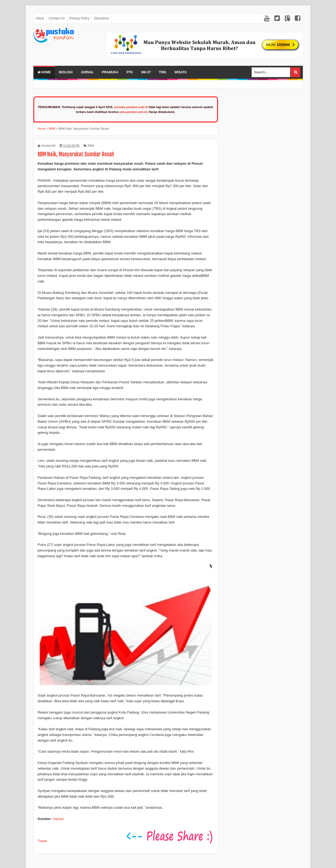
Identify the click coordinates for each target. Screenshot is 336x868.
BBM (91, 146)
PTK (130, 72)
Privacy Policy (79, 18)
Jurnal (87, 72)
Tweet (42, 841)
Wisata (181, 72)
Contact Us (57, 18)
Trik (163, 72)
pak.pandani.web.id (133, 112)
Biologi (66, 72)
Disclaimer (102, 18)
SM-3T (146, 72)
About (40, 18)
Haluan (58, 819)
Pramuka (110, 72)
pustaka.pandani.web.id (131, 107)
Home (44, 72)
